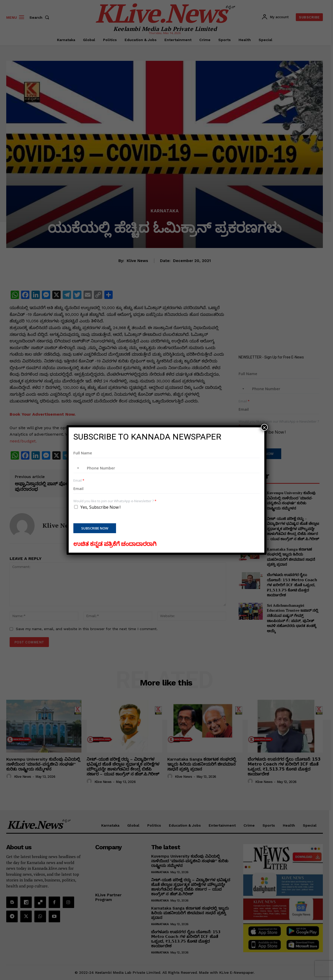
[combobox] (77, 468)
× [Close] (264, 427)
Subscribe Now (95, 528)
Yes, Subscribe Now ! (100, 507)
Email (79, 481)
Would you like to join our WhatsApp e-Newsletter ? (115, 501)
